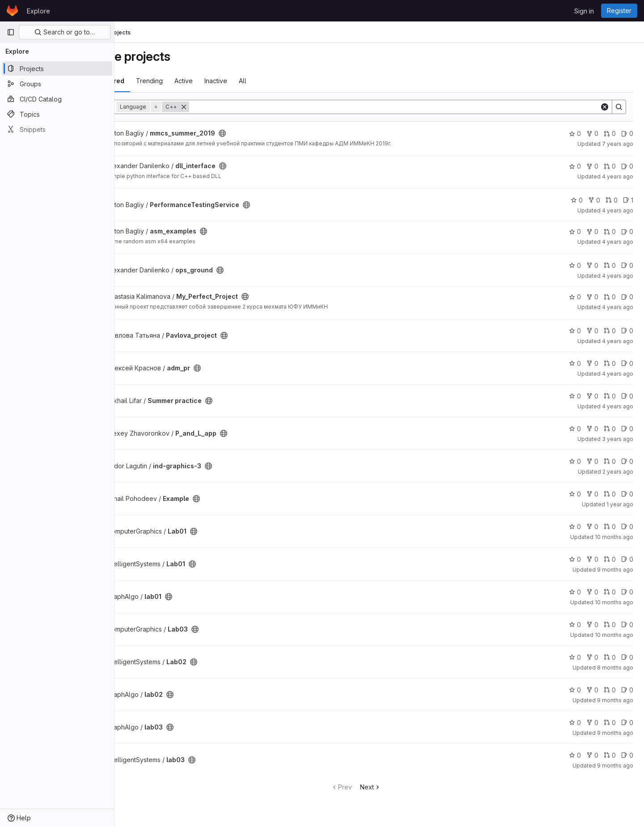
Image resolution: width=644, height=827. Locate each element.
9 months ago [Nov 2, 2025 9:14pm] (615, 570)
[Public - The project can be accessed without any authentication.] (269, 133)
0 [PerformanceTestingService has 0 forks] (594, 200)
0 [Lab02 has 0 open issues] (627, 657)
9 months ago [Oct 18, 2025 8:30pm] (615, 700)
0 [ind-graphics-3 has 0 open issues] (627, 461)
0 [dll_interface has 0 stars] (575, 166)
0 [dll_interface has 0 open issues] (627, 166)
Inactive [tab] (263, 81)
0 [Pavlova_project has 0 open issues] (627, 331)
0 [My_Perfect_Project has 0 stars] (575, 297)
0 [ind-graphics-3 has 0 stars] (575, 461)
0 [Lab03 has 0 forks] (592, 625)
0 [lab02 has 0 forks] (592, 690)
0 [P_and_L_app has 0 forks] (592, 429)
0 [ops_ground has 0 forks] (592, 265)
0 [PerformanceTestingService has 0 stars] (577, 200)
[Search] (418, 107)
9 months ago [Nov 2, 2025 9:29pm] (615, 766)
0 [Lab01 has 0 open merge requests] (610, 527)
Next (394, 787)
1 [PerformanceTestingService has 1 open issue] (628, 200)
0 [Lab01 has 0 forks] (592, 527)
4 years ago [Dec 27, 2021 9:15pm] (618, 242)
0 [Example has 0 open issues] (627, 494)
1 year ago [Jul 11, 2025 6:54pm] (620, 504)
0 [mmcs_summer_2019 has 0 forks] (592, 134)
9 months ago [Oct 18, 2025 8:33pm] (615, 733)
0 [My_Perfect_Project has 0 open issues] (627, 297)
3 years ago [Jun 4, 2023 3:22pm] (618, 439)
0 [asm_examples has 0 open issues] (627, 231)
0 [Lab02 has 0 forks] (592, 657)
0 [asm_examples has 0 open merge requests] (610, 231)
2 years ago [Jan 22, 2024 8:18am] (618, 472)
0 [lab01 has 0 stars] (575, 592)
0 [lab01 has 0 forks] (592, 592)
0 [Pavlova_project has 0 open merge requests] (610, 331)
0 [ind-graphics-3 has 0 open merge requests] (610, 461)
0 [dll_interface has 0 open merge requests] (610, 166)
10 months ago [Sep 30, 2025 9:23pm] (614, 635)
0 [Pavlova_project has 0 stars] (575, 331)
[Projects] (57, 68)
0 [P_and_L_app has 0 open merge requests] (610, 429)
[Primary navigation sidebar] (11, 32)
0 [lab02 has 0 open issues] (627, 690)
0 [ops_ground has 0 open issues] (627, 265)
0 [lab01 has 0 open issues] (627, 592)
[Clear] (605, 107)
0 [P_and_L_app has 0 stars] (575, 429)
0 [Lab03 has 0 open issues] (627, 625)
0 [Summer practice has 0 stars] (575, 396)
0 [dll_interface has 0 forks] (592, 166)
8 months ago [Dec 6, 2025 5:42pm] (615, 668)
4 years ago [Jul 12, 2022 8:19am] (618, 406)
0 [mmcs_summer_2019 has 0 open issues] (627, 134)
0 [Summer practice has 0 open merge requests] (610, 396)
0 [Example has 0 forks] (592, 494)
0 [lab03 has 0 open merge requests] (610, 723)
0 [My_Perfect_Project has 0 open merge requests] (610, 297)
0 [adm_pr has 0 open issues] (627, 363)
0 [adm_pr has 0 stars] (575, 363)
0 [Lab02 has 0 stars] (575, 657)
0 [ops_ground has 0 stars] (575, 265)
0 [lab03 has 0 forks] (592, 723)
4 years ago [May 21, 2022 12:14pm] (618, 276)
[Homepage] (12, 11)
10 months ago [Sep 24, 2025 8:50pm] (614, 602)
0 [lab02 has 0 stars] (575, 690)
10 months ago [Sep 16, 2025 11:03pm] (614, 537)
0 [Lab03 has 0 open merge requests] (610, 625)
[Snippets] (57, 129)
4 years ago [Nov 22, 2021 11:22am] (618, 210)
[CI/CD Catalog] (57, 99)
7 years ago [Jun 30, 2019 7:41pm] (618, 144)
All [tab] (290, 81)
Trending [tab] (196, 81)
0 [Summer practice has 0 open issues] (627, 396)
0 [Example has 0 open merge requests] (610, 494)
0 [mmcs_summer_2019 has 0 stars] (575, 134)
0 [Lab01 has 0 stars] (575, 527)
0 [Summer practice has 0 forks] (592, 396)
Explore (38, 11)
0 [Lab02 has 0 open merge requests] (610, 657)
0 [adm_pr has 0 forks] (592, 363)
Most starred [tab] (151, 81)
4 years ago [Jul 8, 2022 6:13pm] (618, 307)
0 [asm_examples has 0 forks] (592, 231)
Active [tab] (231, 81)
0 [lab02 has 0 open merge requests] (610, 690)
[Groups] (57, 84)
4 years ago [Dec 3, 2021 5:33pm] (618, 176)
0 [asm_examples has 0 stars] (575, 231)
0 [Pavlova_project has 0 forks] (592, 331)
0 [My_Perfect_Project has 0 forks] (592, 297)
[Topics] (57, 114)
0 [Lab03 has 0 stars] (575, 625)
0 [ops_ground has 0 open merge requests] (610, 265)
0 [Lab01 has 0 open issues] (627, 527)
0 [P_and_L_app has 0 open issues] (627, 429)
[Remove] (231, 107)
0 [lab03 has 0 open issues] (627, 723)
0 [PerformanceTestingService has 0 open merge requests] (612, 200)
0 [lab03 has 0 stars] (575, 723)
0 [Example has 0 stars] (575, 494)
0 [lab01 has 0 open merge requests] (610, 592)
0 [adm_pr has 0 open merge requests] (610, 363)
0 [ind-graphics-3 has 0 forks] (592, 461)
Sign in (584, 11)
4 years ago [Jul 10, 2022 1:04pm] (618, 374)
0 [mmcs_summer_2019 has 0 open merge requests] (610, 134)
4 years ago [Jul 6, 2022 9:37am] (618, 341)
